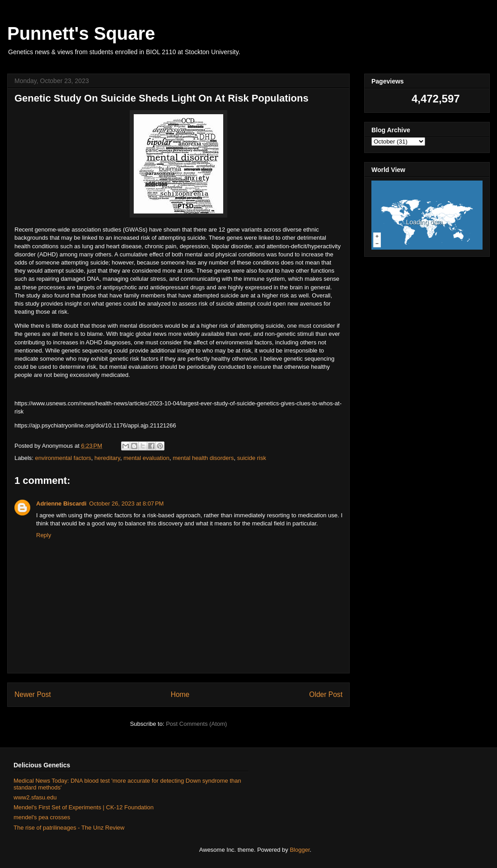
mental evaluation (146, 458)
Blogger (300, 850)
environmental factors (63, 458)
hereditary (107, 458)
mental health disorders (203, 458)
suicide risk (252, 458)
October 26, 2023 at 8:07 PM (126, 504)
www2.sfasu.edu (35, 797)
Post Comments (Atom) (196, 724)
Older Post (326, 694)
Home (180, 694)
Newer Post (33, 694)
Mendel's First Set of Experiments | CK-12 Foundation (84, 807)
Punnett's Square (81, 33)
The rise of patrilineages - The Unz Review (69, 828)
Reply (44, 535)
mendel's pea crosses (42, 817)
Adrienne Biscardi (61, 504)
